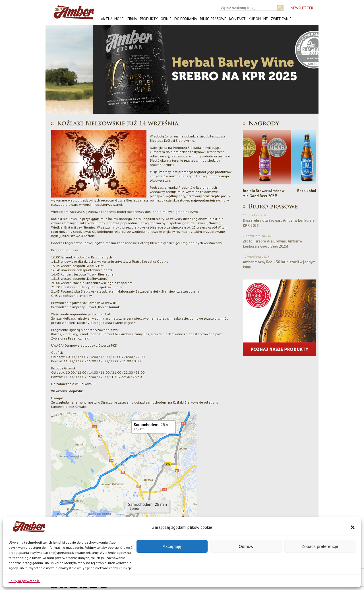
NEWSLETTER (302, 8)
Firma (132, 19)
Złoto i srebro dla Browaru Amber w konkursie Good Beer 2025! (279, 193)
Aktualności (113, 19)
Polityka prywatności (24, 581)
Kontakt (237, 19)
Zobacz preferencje (320, 546)
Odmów (246, 546)
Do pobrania (186, 19)
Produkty (149, 19)
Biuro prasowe (213, 19)
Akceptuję (172, 546)
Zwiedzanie (281, 19)
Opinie (166, 19)
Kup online (258, 19)
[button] (353, 527)
